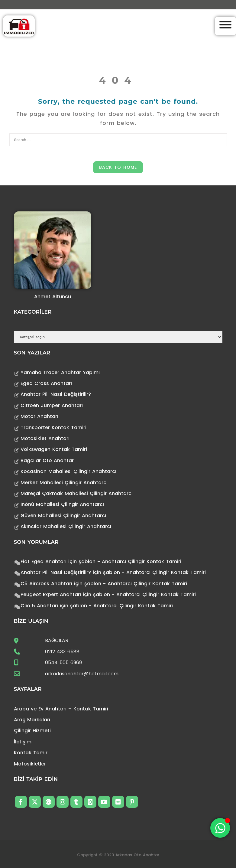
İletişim (23, 742)
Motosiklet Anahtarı (45, 438)
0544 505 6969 (63, 662)
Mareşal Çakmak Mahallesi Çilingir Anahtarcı (77, 493)
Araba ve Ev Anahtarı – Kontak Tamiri (61, 709)
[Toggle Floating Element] (220, 828)
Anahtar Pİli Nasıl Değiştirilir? (56, 394)
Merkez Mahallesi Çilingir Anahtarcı (64, 483)
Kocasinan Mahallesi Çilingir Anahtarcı (68, 471)
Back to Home (118, 167)
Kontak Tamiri (31, 753)
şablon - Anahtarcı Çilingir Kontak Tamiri (130, 561)
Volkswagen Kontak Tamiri (54, 449)
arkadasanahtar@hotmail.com (82, 674)
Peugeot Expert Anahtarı (51, 594)
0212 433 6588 (62, 652)
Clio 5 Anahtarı (39, 606)
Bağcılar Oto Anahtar (47, 460)
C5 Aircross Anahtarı (46, 584)
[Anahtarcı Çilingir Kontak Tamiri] (19, 26)
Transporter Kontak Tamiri (53, 427)
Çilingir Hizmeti (32, 731)
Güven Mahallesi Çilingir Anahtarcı (63, 516)
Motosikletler (30, 764)
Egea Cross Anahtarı (46, 383)
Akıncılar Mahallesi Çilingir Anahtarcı (66, 526)
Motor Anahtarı (39, 416)
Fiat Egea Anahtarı (44, 561)
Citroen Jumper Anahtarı (52, 405)
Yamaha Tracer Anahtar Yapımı (60, 372)
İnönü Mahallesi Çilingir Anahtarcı (62, 504)
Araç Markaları (32, 720)
